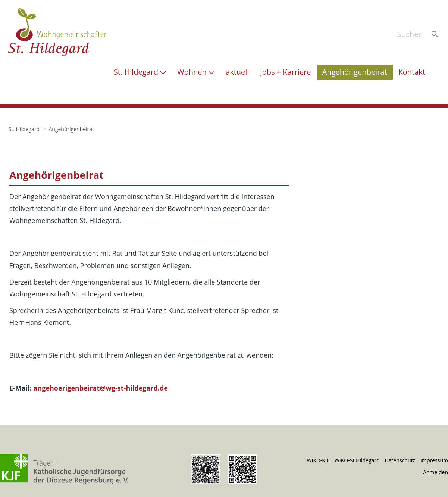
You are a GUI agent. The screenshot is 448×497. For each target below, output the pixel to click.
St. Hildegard (24, 129)
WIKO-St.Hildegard (357, 460)
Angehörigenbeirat (71, 129)
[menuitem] (140, 72)
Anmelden (436, 472)
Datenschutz (400, 460)
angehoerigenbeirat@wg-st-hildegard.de (101, 388)
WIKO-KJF (318, 460)
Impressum (434, 460)
